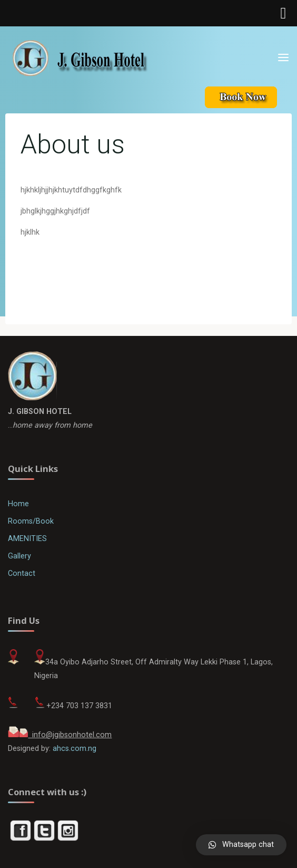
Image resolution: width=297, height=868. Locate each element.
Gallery (19, 556)
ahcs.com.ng (75, 749)
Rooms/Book (31, 521)
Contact (22, 573)
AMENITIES (27, 539)
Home (18, 504)
